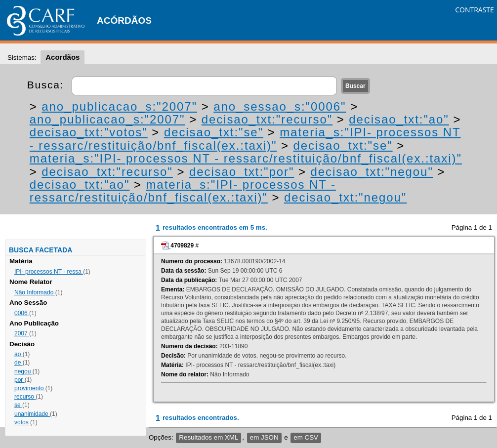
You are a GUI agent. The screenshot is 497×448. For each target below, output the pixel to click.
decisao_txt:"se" (214, 132)
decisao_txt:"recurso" (267, 119)
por (20, 380)
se (18, 405)
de (19, 363)
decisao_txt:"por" (242, 172)
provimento (30, 388)
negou (23, 371)
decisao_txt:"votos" (89, 132)
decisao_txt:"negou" (372, 172)
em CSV (306, 437)
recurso (25, 397)
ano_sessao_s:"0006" (280, 106)
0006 (22, 313)
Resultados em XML (208, 437)
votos (22, 422)
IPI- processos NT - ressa (49, 272)
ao (19, 354)
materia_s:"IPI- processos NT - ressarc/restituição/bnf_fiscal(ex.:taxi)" (245, 139)
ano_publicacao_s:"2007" (119, 106)
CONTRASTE (475, 10)
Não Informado (35, 292)
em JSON (264, 437)
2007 (22, 333)
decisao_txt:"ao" (399, 119)
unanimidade (32, 414)
